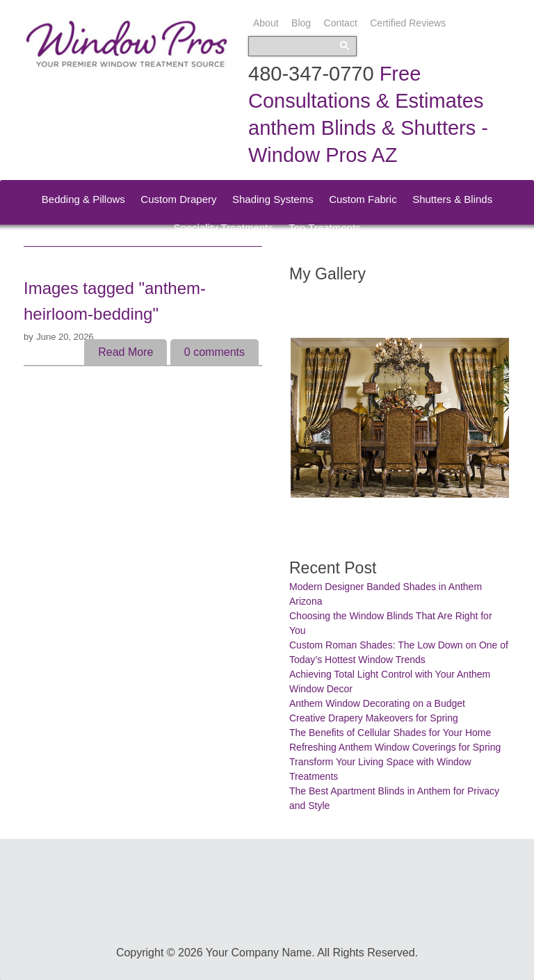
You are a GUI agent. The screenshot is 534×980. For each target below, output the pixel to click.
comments (215, 352)
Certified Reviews (408, 23)
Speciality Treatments (223, 228)
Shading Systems (273, 199)
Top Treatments (324, 228)
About (266, 23)
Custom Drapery (178, 199)
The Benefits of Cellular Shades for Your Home (390, 733)
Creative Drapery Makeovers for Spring (374, 718)
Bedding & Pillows (83, 199)
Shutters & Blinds (452, 199)
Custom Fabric (363, 199)
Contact (341, 23)
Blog (301, 23)
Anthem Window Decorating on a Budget (377, 703)
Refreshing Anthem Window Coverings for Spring (395, 747)
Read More (126, 352)
